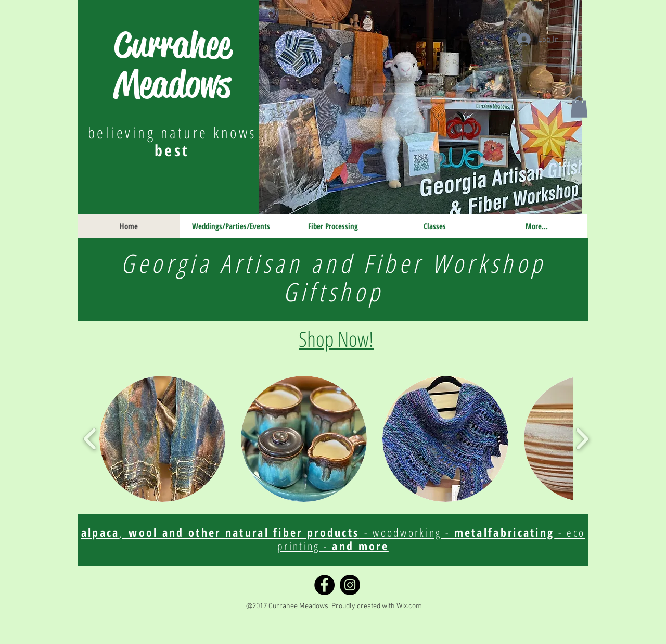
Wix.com (409, 606)
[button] (579, 107)
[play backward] (90, 439)
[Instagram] (350, 585)
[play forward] (582, 439)
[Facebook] (324, 585)
